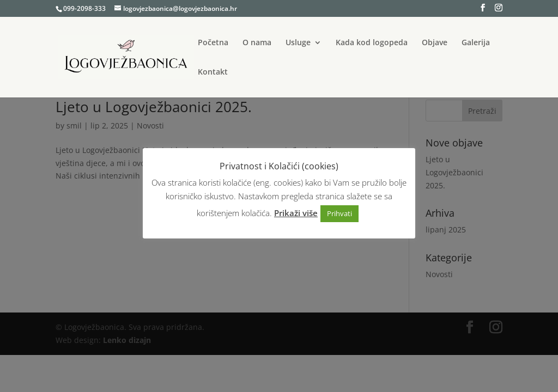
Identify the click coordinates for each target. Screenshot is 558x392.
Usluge (298, 43)
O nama (257, 43)
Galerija (476, 43)
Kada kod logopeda (372, 43)
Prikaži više (296, 213)
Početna (213, 43)
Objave (435, 43)
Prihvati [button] (339, 213)
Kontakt (213, 72)
